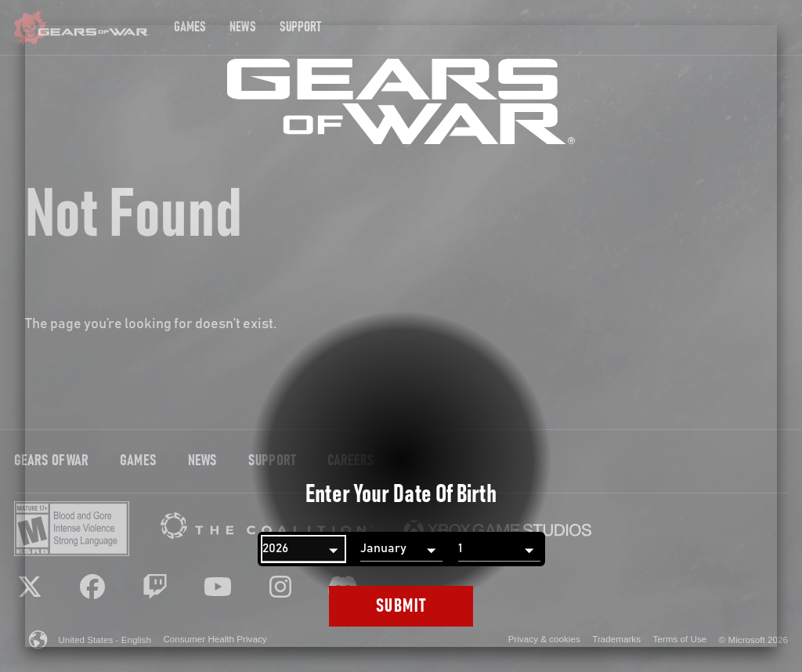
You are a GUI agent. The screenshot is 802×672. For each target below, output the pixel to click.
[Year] (303, 549)
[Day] (499, 549)
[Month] (401, 549)
